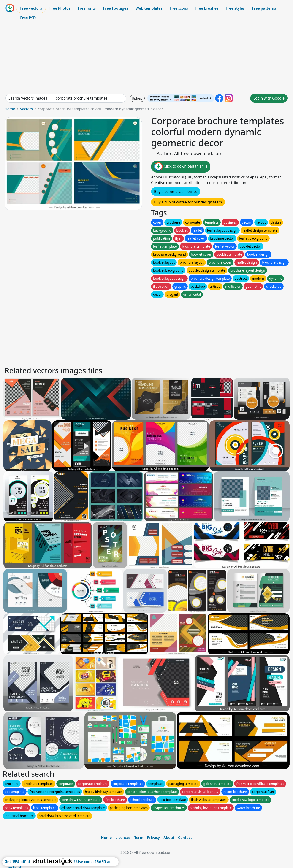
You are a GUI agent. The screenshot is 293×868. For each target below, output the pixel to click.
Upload (137, 98)
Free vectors (31, 8)
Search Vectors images (28, 98)
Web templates (149, 8)
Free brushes (207, 8)
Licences (123, 838)
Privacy (153, 838)
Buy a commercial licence (176, 192)
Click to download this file (181, 167)
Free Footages (116, 8)
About (169, 838)
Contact (185, 838)
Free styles (235, 8)
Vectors (26, 109)
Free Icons (179, 8)
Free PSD (28, 18)
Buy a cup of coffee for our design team (188, 202)
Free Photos (60, 8)
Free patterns (264, 8)
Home (10, 109)
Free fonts (87, 8)
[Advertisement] (146, 58)
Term (139, 838)
